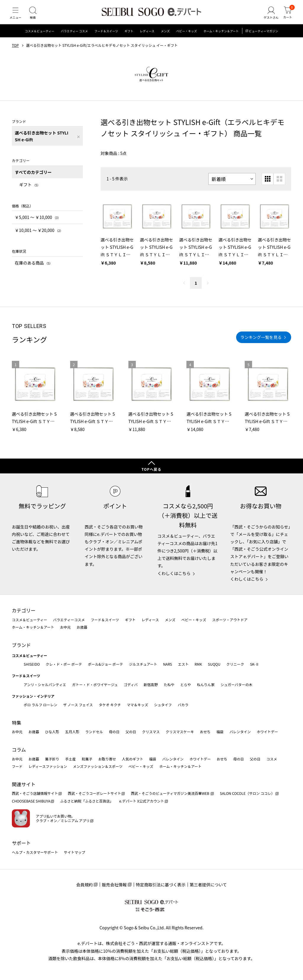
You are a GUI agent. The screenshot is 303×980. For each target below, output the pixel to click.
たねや (169, 684)
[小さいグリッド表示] (267, 185)
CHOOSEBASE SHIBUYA (31, 801)
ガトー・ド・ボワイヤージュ (95, 684)
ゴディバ (131, 684)
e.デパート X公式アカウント (142, 801)
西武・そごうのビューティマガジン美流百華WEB (170, 793)
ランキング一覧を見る (261, 343)
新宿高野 (151, 684)
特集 (17, 723)
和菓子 (87, 759)
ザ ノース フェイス (78, 705)
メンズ (165, 37)
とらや (186, 684)
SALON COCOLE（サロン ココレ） (247, 793)
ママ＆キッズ (138, 705)
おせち (205, 732)
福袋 (220, 732)
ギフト (129, 37)
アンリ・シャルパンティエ (45, 684)
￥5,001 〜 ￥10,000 (38, 223)
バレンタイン (240, 732)
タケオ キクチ (110, 705)
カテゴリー (24, 610)
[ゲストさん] (268, 16)
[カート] (287, 16)
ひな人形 (52, 732)
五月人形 (72, 732)
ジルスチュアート (143, 664)
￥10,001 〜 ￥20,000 (39, 236)
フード (17, 766)
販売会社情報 (114, 885)
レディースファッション (48, 766)
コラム (19, 750)
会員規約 (84, 885)
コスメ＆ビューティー (40, 37)
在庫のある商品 (34, 268)
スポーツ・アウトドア (230, 620)
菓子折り (52, 759)
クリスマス (151, 732)
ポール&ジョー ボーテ (105, 664)
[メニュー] (16, 16)
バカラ (183, 705)
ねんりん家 (206, 684)
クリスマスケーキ (180, 732)
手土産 (70, 759)
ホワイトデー (267, 732)
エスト (183, 664)
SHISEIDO (32, 664)
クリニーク (235, 664)
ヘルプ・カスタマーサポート (35, 852)
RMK (198, 664)
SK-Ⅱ (255, 664)
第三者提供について (208, 885)
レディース (147, 37)
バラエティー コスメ (74, 37)
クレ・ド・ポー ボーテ (64, 664)
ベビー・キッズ (186, 37)
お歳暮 (82, 627)
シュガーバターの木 (236, 684)
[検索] (36, 16)
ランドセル (94, 732)
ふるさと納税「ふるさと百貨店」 (87, 801)
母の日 (114, 732)
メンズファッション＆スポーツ (98, 766)
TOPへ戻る (151, 469)
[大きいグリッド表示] (279, 185)
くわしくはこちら (174, 573)
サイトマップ (75, 852)
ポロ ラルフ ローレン (40, 705)
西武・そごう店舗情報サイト (35, 793)
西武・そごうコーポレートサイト (94, 793)
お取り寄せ (107, 759)
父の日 (131, 732)
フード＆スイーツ (106, 37)
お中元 (65, 627)
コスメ (272, 759)
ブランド (21, 645)
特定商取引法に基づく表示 (161, 885)
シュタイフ (163, 705)
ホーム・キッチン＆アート (221, 37)
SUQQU (214, 664)
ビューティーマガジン (263, 37)
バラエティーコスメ (69, 620)
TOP (15, 51)
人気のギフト (133, 759)
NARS (168, 664)
